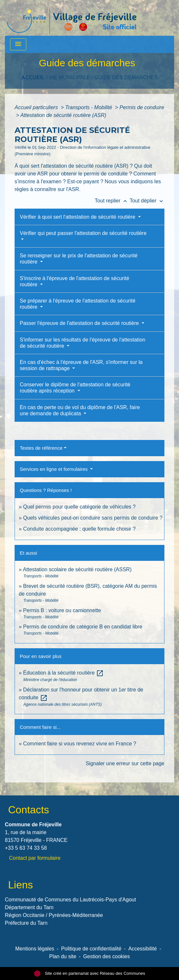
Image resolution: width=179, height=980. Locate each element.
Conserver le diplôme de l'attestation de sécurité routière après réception (75, 388)
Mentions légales (35, 949)
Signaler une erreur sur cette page (125, 763)
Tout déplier (147, 201)
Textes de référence (41, 448)
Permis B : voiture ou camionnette (62, 610)
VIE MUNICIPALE (70, 77)
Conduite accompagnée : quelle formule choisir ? (79, 529)
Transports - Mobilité (89, 107)
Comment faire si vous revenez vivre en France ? (80, 744)
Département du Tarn (29, 907)
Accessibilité (143, 949)
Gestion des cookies (106, 956)
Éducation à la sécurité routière (63, 673)
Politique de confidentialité (91, 949)
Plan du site (63, 956)
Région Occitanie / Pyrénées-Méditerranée (54, 915)
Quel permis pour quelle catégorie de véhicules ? (79, 507)
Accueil (33, 77)
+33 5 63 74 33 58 (26, 848)
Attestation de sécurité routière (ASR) (63, 115)
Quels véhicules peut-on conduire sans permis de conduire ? (93, 518)
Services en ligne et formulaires (54, 469)
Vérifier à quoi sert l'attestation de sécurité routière (78, 217)
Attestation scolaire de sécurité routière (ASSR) (77, 569)
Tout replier (112, 201)
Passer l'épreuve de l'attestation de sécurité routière (80, 323)
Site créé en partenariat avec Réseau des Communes (90, 973)
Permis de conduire (142, 107)
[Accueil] (72, 18)
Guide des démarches (126, 77)
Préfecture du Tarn (26, 923)
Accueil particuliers (37, 107)
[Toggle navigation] (18, 44)
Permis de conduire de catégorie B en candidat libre (83, 627)
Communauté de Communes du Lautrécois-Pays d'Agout (70, 900)
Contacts (29, 810)
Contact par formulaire (35, 858)
